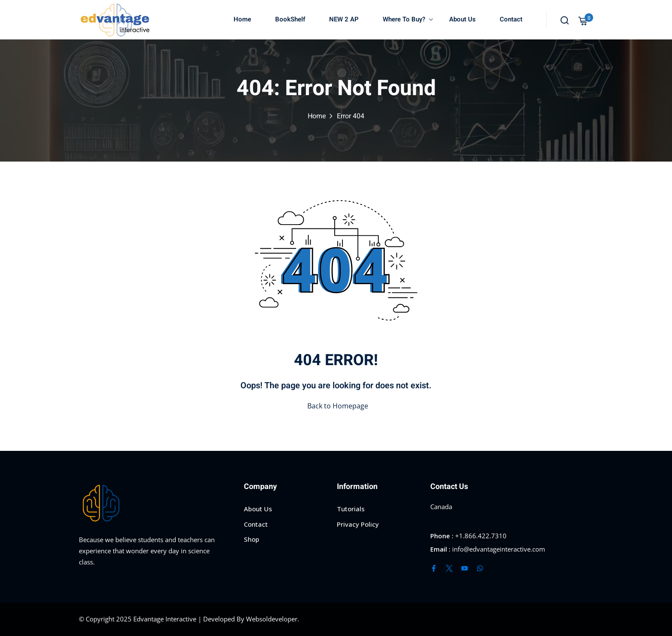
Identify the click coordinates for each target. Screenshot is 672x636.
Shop (252, 539)
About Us (462, 19)
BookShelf (290, 19)
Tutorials (351, 509)
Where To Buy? (408, 19)
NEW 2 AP (344, 19)
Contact (511, 19)
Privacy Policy (358, 524)
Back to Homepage (336, 406)
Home (242, 19)
